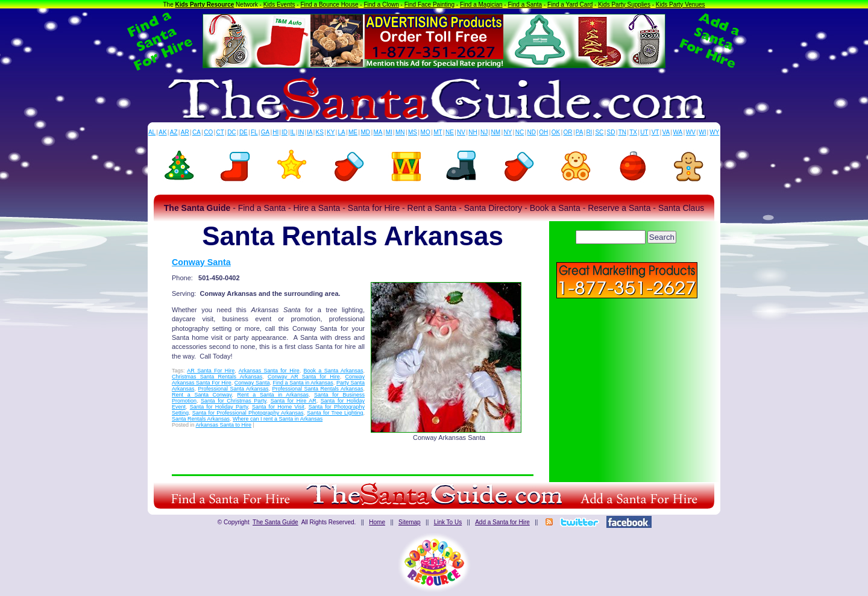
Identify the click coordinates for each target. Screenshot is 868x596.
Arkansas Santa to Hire (224, 425)
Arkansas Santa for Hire (269, 371)
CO (208, 132)
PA (580, 132)
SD (611, 132)
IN (301, 132)
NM (496, 132)
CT (220, 132)
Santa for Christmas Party (234, 401)
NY (508, 132)
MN (400, 132)
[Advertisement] (627, 386)
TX (633, 132)
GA (265, 132)
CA (197, 132)
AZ (174, 132)
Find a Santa (525, 5)
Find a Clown (381, 5)
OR (568, 132)
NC (520, 132)
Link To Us (448, 522)
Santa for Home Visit (278, 407)
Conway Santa (201, 262)
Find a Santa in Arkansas (303, 383)
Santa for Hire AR (294, 401)
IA (310, 132)
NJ (484, 132)
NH (473, 132)
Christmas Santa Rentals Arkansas (217, 377)
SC (599, 132)
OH (543, 132)
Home (377, 522)
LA (342, 132)
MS (413, 132)
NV (461, 132)
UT (644, 132)
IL (293, 132)
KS (320, 132)
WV (691, 132)
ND (532, 132)
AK (162, 132)
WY (714, 132)
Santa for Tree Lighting (335, 413)
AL (152, 132)
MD (366, 132)
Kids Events (279, 5)
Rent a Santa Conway (202, 395)
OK (556, 132)
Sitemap (410, 522)
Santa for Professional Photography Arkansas (248, 413)
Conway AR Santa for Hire (304, 377)
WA (678, 132)
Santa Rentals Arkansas (201, 419)
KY (331, 132)
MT (438, 132)
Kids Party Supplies (624, 5)
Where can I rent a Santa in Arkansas (278, 419)
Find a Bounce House (329, 5)
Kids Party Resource (205, 5)
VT (656, 132)
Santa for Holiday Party (219, 407)
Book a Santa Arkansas (333, 371)
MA (378, 132)
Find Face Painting (429, 5)
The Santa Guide (275, 522)
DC (231, 132)
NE (450, 132)
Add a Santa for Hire (502, 522)
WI (702, 132)
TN (622, 132)
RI (589, 132)
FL (254, 132)
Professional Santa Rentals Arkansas (317, 389)
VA (666, 132)
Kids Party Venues (681, 5)
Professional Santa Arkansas (234, 389)
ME (353, 132)
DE (244, 132)
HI (275, 132)
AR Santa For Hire (211, 371)
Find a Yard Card (570, 5)
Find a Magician (481, 5)
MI (389, 132)
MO (426, 132)
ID (285, 132)
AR (185, 132)
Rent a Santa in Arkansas (273, 395)
